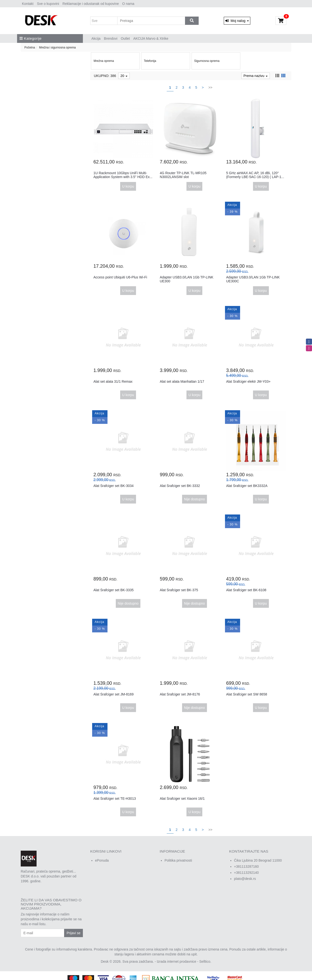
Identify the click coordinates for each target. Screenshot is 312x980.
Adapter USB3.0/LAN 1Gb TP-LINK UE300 (186, 279)
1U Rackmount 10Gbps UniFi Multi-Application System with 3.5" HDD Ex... (123, 175)
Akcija (96, 38)
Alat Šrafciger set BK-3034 (113, 486)
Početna (30, 48)
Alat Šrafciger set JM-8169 (113, 694)
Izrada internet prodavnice (176, 961)
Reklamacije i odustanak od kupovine (91, 4)
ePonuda (102, 860)
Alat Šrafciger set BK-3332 (180, 486)
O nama (128, 4)
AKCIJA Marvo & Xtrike (151, 38)
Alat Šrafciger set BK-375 (179, 590)
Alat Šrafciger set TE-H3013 (115, 799)
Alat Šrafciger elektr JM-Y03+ (248, 381)
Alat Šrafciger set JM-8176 (180, 694)
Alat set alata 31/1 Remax (113, 381)
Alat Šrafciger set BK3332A (247, 486)
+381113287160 (246, 866)
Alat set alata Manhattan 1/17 (182, 381)
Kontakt (28, 4)
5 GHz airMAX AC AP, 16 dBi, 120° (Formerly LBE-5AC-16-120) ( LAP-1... (255, 175)
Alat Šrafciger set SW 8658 (247, 694)
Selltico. (205, 961)
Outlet (125, 38)
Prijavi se (73, 933)
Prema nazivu (256, 76)
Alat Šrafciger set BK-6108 (246, 590)
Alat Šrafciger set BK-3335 (113, 590)
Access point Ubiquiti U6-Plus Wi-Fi (120, 277)
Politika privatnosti (178, 860)
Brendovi (111, 38)
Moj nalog (237, 21)
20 (124, 76)
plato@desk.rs (245, 879)
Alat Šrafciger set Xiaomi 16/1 (182, 799)
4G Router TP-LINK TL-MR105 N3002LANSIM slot (183, 175)
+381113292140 (246, 873)
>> (210, 87)
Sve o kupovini (48, 4)
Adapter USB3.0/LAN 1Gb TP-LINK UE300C (253, 279)
